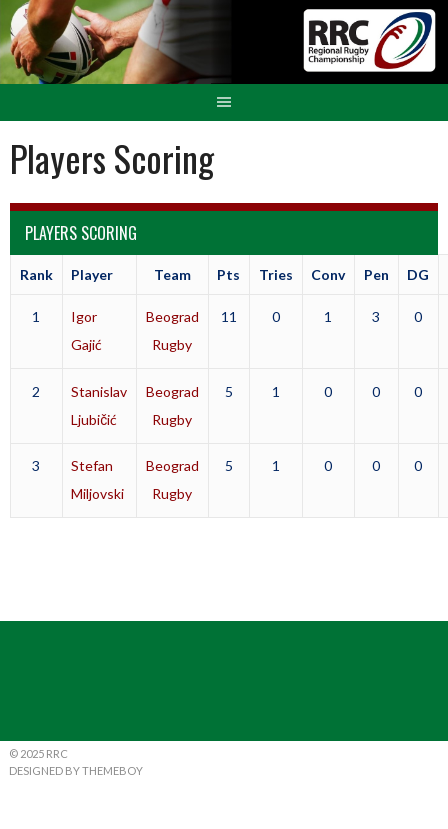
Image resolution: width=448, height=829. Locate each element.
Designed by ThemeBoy (76, 770)
